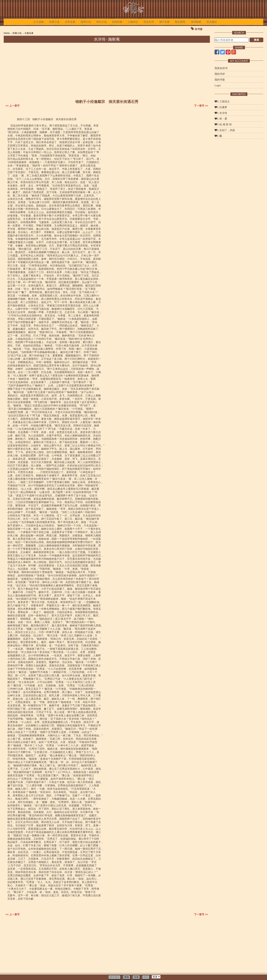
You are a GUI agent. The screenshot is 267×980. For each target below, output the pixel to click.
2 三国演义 (222, 101)
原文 (146, 977)
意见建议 (212, 22)
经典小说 (54, 22)
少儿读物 (39, 22)
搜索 (256, 40)
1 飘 (218, 136)
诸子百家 (164, 22)
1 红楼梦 (221, 107)
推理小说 (86, 22)
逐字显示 (115, 977)
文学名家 (70, 22)
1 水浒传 (221, 113)
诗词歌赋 (196, 22)
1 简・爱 (221, 119)
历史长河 (149, 22)
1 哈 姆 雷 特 (223, 124)
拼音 (127, 977)
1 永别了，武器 (225, 130)
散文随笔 (180, 22)
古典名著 (29, 33)
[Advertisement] (107, 71)
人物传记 (133, 22)
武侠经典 (117, 22)
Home (7, 33)
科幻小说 (102, 22)
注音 (136, 977)
